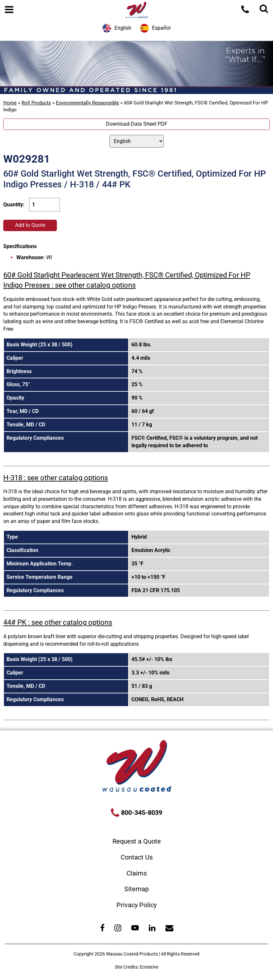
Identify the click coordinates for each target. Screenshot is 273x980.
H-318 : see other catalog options (56, 478)
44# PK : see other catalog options (58, 622)
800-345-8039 (141, 813)
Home (10, 103)
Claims (137, 873)
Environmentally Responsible (87, 103)
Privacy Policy (136, 905)
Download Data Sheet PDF (137, 124)
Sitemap (136, 889)
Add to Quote (30, 225)
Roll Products (36, 103)
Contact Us (137, 857)
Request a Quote (137, 841)
